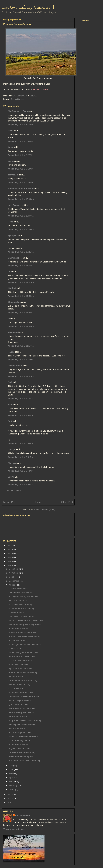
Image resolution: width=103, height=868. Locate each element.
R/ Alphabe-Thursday (18, 664)
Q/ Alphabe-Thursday (18, 704)
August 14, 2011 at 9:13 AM (20, 169)
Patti (10, 421)
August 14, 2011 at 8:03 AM (20, 141)
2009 (9, 799)
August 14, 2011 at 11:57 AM (21, 346)
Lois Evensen (15, 205)
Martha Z (12, 288)
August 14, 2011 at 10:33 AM (21, 230)
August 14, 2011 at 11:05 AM (21, 282)
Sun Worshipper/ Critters (20, 732)
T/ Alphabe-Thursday (18, 588)
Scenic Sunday (17, 99)
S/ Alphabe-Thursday (18, 628)
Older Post (67, 502)
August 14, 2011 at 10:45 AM (21, 252)
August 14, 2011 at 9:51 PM (21, 457)
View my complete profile (15, 829)
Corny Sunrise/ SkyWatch (20, 660)
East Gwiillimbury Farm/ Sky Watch (25, 624)
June (11, 769)
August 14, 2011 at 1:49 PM (21, 399)
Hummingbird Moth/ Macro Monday (25, 644)
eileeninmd (13, 332)
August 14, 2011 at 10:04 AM (21, 199)
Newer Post (10, 502)
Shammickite (14, 302)
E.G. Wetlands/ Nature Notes (22, 708)
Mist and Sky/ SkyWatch (20, 700)
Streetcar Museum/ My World (22, 756)
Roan (11, 131)
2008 (9, 803)
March (12, 781)
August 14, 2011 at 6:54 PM (21, 443)
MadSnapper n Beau (18, 111)
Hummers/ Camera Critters (21, 692)
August (12, 585)
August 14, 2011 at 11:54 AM (21, 326)
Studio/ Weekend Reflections (22, 656)
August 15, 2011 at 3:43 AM (20, 471)
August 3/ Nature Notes (19, 748)
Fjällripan (13, 235)
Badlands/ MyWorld (17, 676)
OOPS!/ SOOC (15, 648)
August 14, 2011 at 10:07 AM (21, 216)
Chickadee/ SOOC (17, 688)
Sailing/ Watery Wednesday (21, 712)
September (14, 581)
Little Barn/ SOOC (17, 612)
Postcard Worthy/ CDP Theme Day (24, 760)
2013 (9, 557)
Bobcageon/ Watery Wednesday (23, 596)
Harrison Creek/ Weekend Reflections (26, 620)
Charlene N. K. (15, 258)
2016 (9, 545)
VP (9, 319)
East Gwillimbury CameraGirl (28, 8)
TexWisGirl (13, 175)
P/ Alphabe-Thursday (18, 744)
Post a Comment (14, 491)
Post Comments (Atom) (44, 509)
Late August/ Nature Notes (21, 592)
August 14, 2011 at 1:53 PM (21, 415)
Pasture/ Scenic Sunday (19, 684)
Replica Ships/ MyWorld (19, 716)
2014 (9, 553)
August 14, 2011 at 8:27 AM (20, 155)
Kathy (11, 405)
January (13, 790)
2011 (9, 565)
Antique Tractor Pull (17, 640)
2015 (9, 549)
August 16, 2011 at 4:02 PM (21, 485)
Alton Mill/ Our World (18, 600)
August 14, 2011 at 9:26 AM (20, 183)
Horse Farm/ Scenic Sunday (21, 608)
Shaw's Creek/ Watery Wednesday (24, 636)
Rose (10, 222)
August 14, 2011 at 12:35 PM (21, 376)
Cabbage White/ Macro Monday (23, 680)
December (14, 569)
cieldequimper (15, 366)
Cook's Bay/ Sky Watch (19, 740)
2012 (9, 561)
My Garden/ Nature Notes (20, 668)
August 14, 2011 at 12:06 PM (21, 360)
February (13, 785)
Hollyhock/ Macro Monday (20, 604)
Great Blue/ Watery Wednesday (23, 672)
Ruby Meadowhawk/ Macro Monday (25, 720)
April (11, 777)
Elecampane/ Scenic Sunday (22, 724)
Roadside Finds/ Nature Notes (22, 632)
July (11, 765)
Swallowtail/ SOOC (17, 728)
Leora (11, 161)
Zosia (11, 147)
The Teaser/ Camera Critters (21, 616)
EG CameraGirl (22, 816)
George (12, 449)
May (11, 773)
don (10, 272)
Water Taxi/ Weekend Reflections (24, 736)
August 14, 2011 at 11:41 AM (21, 313)
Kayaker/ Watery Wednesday (22, 752)
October (13, 577)
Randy (11, 352)
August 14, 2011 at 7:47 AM (20, 125)
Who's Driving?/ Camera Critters (23, 652)
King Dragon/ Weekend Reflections (24, 696)
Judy (10, 477)
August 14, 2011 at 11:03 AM (21, 266)
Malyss (11, 463)
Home (39, 502)
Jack (10, 382)
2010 (9, 795)
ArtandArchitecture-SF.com (21, 188)
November (14, 573)
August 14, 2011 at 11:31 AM (21, 296)
